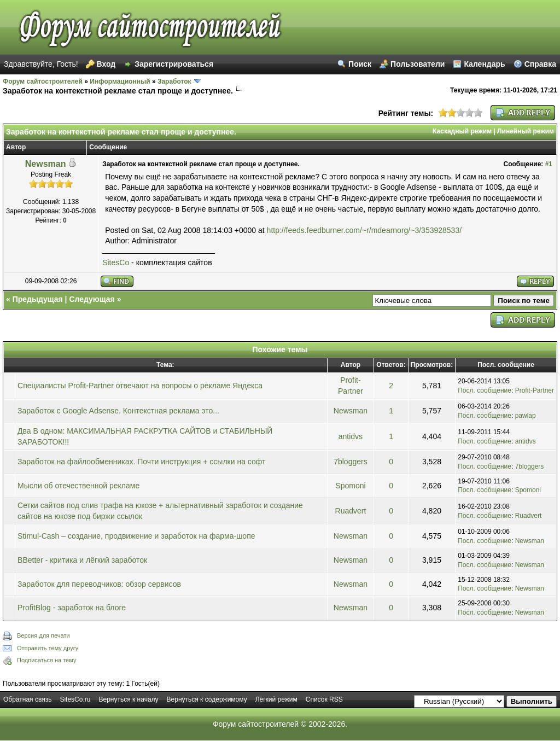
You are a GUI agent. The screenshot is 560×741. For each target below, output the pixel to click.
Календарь (484, 64)
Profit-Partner (535, 390)
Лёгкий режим (276, 699)
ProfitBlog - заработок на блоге (72, 608)
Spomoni (350, 486)
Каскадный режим (462, 131)
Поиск (360, 64)
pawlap (526, 416)
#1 (549, 164)
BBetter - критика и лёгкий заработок (82, 560)
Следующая (92, 299)
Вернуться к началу (128, 699)
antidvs (351, 436)
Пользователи (418, 64)
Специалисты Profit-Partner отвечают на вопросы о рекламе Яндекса (140, 386)
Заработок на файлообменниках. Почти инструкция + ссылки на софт (141, 462)
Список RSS (324, 699)
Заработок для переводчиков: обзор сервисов (99, 584)
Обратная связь (27, 699)
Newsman (46, 164)
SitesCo (116, 262)
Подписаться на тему (46, 660)
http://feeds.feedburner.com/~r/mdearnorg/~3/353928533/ (364, 230)
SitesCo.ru (75, 699)
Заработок (174, 81)
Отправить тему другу (48, 648)
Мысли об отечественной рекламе (78, 486)
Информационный (120, 81)
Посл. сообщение (485, 390)
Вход (106, 64)
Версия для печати (43, 635)
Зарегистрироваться (174, 64)
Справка (540, 64)
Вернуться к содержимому (207, 699)
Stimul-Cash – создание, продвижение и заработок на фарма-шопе (136, 536)
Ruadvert (351, 511)
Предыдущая (38, 299)
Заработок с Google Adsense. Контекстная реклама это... (118, 411)
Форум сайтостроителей (43, 81)
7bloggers (351, 462)
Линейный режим (526, 131)
